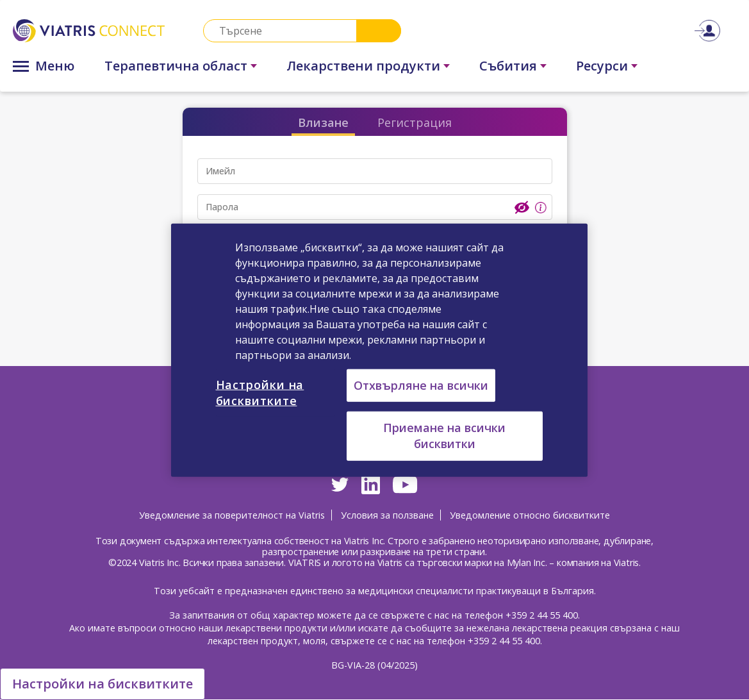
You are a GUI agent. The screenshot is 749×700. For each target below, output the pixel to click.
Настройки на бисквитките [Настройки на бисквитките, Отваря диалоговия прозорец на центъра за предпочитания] (260, 393)
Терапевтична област (176, 66)
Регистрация (415, 122)
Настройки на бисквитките (103, 684)
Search (379, 31)
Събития (508, 66)
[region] (379, 350)
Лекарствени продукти (363, 66)
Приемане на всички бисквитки (444, 436)
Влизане (323, 122)
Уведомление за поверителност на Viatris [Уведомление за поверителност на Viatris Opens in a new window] (232, 515)
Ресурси (602, 66)
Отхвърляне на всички (421, 385)
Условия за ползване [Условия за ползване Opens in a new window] (387, 515)
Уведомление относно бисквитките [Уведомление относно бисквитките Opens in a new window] (530, 515)
